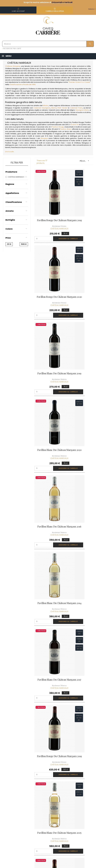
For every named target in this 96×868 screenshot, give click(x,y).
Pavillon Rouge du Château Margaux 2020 (79, 206)
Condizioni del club (82, 790)
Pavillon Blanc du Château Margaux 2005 (48, 451)
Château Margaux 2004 (79, 572)
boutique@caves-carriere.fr (16, 793)
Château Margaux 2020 (48, 634)
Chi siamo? (46, 781)
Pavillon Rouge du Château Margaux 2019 (48, 206)
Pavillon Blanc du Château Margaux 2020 (79, 267)
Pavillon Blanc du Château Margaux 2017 (48, 390)
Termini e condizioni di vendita (47, 797)
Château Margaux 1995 (79, 511)
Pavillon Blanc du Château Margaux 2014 (79, 329)
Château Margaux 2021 (48, 572)
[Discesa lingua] (92, 9)
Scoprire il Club (80, 781)
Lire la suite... (10, 152)
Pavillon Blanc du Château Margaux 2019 (48, 267)
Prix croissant (85, 161)
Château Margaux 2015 (79, 634)
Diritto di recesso (45, 819)
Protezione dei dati (48, 812)
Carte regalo (63, 808)
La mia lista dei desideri (64, 802)
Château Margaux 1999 (79, 450)
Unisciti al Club (80, 785)
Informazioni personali (63, 784)
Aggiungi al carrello (54, 223)
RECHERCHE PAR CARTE (12, 49)
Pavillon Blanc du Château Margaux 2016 (48, 329)
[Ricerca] (48, 44)
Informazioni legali (47, 805)
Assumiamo (47, 829)
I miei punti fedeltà (62, 795)
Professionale (47, 824)
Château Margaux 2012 (48, 511)
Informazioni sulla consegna (47, 788)
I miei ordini (62, 790)
